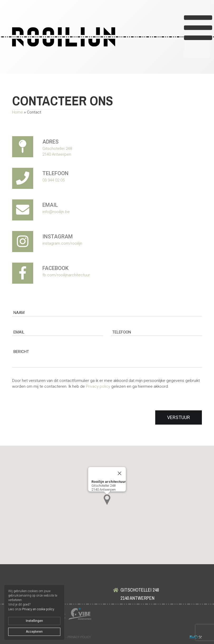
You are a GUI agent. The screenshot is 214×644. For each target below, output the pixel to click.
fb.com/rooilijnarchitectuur (66, 275)
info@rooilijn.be (56, 212)
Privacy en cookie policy (38, 609)
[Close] (120, 473)
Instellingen (34, 621)
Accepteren (34, 632)
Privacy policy (98, 386)
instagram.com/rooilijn (62, 243)
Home (18, 112)
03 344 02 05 (53, 180)
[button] (107, 500)
